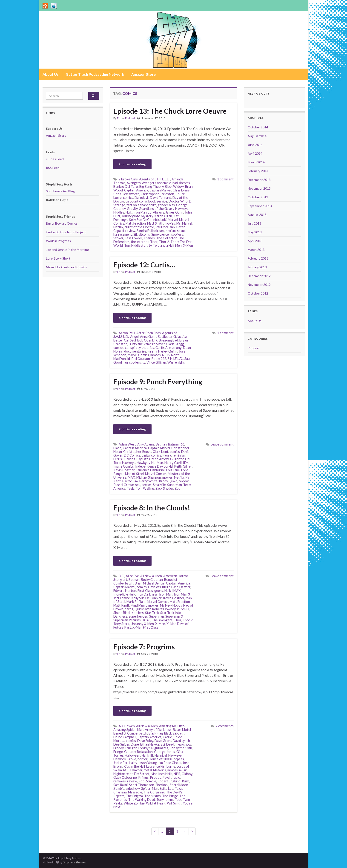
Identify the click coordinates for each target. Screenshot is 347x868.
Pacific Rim (130, 481)
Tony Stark (121, 624)
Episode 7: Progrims (144, 647)
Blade (117, 448)
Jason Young (148, 763)
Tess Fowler (133, 238)
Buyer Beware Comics (62, 223)
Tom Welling (145, 488)
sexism (171, 231)
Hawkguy (143, 463)
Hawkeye (182, 209)
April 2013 (255, 241)
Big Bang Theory (151, 187)
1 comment (225, 179)
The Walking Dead (142, 800)
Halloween (133, 755)
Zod (178, 488)
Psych (167, 777)
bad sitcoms (181, 183)
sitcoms (144, 234)
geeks (159, 591)
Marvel (173, 220)
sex (162, 231)
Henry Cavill (173, 463)
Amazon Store (143, 74)
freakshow (183, 744)
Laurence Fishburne (150, 470)
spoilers (177, 234)
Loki (163, 220)
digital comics (151, 455)
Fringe (118, 752)
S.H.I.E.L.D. (175, 359)
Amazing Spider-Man (128, 730)
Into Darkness (147, 594)
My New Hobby (171, 605)
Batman (161, 444)
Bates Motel (182, 730)
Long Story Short (58, 258)
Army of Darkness (158, 730)
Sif (135, 234)
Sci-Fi (185, 609)
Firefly (152, 351)
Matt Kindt (121, 605)
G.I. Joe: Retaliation (138, 752)
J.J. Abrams (156, 212)
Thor (154, 242)
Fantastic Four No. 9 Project (66, 232)
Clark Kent (161, 452)
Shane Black (122, 613)
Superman (175, 485)
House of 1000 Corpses (166, 759)
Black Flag (156, 733)
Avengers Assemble (157, 183)
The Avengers (162, 620)
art (125, 580)
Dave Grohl (163, 741)
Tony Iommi (165, 800)
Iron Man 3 (182, 594)
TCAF (146, 620)
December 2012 (259, 276)
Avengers (134, 183)
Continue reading (132, 164)
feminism (179, 455)
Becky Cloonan (152, 580)
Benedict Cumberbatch (130, 733)
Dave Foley (145, 741)
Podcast (130, 118)
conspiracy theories (139, 348)
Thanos (149, 238)
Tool (178, 800)
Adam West (127, 444)
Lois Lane (173, 470)
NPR (177, 774)
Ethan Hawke (150, 744)
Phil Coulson (141, 359)
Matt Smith (155, 223)
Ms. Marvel (184, 223)
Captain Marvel (160, 190)
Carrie (167, 737)
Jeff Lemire (122, 598)
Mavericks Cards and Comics (66, 267)
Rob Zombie (147, 781)
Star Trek (152, 613)
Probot (155, 777)
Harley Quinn (168, 351)
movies (170, 223)
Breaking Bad (168, 340)
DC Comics (132, 455)
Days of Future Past (163, 587)
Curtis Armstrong (169, 348)
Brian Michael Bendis (150, 583)
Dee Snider (121, 744)
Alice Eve (132, 576)
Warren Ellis (176, 362)
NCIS (166, 355)
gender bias (166, 205)
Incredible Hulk (124, 594)
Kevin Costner (124, 470)
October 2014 (258, 127)
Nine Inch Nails (162, 774)
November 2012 (259, 285)
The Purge (170, 796)
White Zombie (134, 803)
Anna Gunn (148, 337)
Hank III (147, 755)
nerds (129, 609)
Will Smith (174, 803)
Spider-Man (150, 788)
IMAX (176, 591)
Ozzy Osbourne (125, 777)
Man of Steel (134, 474)
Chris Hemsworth (126, 194)
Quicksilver (143, 609)
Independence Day (149, 466)
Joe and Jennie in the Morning (67, 250)
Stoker (118, 238)
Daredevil (142, 198)
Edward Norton (125, 591)
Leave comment (222, 444)
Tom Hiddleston (136, 245)
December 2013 (259, 180)
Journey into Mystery (137, 216)
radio (176, 777)
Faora (167, 455)
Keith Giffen (183, 466)
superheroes (138, 616)
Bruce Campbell (125, 737)
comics (128, 198)
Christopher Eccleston (157, 194)
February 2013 (258, 258)
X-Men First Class (145, 627)
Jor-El (168, 466)
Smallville (159, 485)
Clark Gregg (175, 344)
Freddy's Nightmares (153, 748)
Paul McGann (165, 227)
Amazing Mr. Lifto (172, 726)
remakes (120, 781)
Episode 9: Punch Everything (158, 382)
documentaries (135, 351)
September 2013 (260, 206)
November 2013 (259, 188)
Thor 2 (164, 242)
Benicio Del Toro (126, 187)
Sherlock (162, 785)
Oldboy (187, 774)
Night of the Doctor (139, 227)
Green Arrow (159, 459)
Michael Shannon (149, 477)
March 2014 (256, 162)
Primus (143, 777)
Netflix (118, 227)
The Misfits (152, 796)
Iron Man (140, 212)
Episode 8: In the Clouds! (152, 508)
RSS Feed (53, 168)
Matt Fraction (136, 223)
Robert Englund (169, 781)
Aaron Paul (127, 333)
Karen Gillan (163, 216)
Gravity (132, 209)
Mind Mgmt (139, 605)
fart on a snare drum (141, 205)
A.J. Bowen (127, 726)
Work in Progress (58, 241)
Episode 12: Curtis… (144, 265)
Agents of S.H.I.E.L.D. (155, 179)
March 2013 (256, 250)
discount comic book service (146, 201)
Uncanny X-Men (142, 624)
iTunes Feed (55, 159)
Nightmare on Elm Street (131, 774)
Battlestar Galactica (172, 337)
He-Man (157, 463)
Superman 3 (174, 616)
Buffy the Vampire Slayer (147, 344)
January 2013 (257, 267)
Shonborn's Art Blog (60, 191)
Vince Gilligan (156, 362)
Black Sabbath (174, 733)
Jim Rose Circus (170, 763)
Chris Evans (181, 190)
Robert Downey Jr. (166, 609)
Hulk (129, 212)
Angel (134, 337)
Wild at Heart (156, 803)
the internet (140, 242)
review (130, 231)
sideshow (133, 788)
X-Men (188, 245)
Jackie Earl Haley (125, 763)
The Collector (166, 238)
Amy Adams (146, 444)
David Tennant (161, 198)
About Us (51, 74)
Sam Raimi (120, 785)
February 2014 (258, 171)
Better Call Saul (125, 340)
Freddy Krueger (125, 748)
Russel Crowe (124, 485)
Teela (131, 488)
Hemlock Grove (125, 759)
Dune (135, 744)
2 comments (225, 726)
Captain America (136, 190)
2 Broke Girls (128, 179)
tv (150, 245)
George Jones (165, 752)
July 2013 (254, 223)
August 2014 (257, 136)
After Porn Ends (149, 333)
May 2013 (255, 232)
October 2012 (258, 293)
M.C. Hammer (133, 770)
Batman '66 (176, 444)
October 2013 (258, 197)
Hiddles (119, 212)
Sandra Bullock (147, 231)
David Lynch (181, 741)
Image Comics (124, 466)
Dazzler (185, 587)
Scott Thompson (142, 785)
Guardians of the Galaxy (156, 209)
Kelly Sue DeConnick (144, 220)
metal (148, 770)
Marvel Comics (138, 355)
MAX (131, 477)
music (183, 770)
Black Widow (174, 187)
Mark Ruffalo (136, 602)
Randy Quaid (168, 481)
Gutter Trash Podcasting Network (95, 74)
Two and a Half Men (167, 245)
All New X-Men (151, 576)
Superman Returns (127, 620)
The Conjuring (154, 792)
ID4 (186, 463)
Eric (119, 118)
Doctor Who (178, 201)
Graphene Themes (74, 862)
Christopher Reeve (137, 452)
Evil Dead (167, 744)
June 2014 (255, 145)
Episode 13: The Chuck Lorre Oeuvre (170, 111)
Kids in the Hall (134, 766)
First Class (145, 591)
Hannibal (161, 755)
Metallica (160, 770)
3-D (122, 576)
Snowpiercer (161, 234)
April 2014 (255, 153)
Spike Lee (166, 788)
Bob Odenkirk (147, 340)
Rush (186, 781)
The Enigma (134, 796)
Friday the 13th (181, 748)
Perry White (148, 481)
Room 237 (159, 359)
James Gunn (174, 212)
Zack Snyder (164, 488)
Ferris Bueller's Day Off (130, 459)
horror (142, 759)
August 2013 (257, 215)
